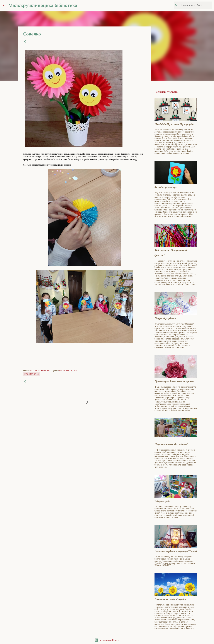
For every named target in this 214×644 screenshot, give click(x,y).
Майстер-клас (32, 374)
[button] (25, 42)
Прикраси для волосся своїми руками (174, 381)
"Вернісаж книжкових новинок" (171, 444)
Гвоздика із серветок (165, 318)
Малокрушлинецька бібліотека (43, 5)
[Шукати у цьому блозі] (196, 5)
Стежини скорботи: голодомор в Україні (176, 551)
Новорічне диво (162, 501)
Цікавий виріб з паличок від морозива (174, 124)
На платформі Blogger (107, 640)
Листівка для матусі (166, 187)
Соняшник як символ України (170, 599)
